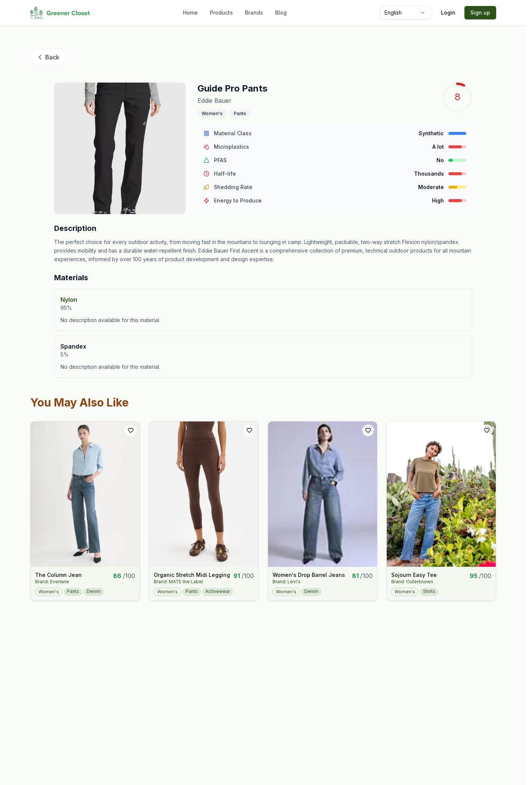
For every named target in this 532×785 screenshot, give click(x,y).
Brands (254, 13)
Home (190, 13)
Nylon (69, 300)
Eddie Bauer (214, 101)
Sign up (480, 13)
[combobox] (405, 13)
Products (221, 13)
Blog (281, 13)
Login (448, 13)
